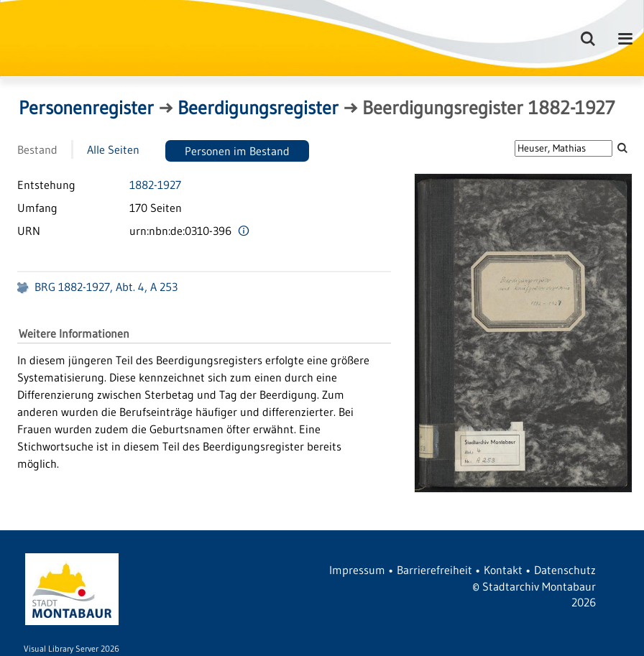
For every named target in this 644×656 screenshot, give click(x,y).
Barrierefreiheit (434, 570)
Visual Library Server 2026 (72, 648)
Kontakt (503, 570)
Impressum (357, 570)
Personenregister (86, 108)
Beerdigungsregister (258, 108)
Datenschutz (565, 570)
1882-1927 (155, 185)
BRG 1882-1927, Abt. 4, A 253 (106, 287)
